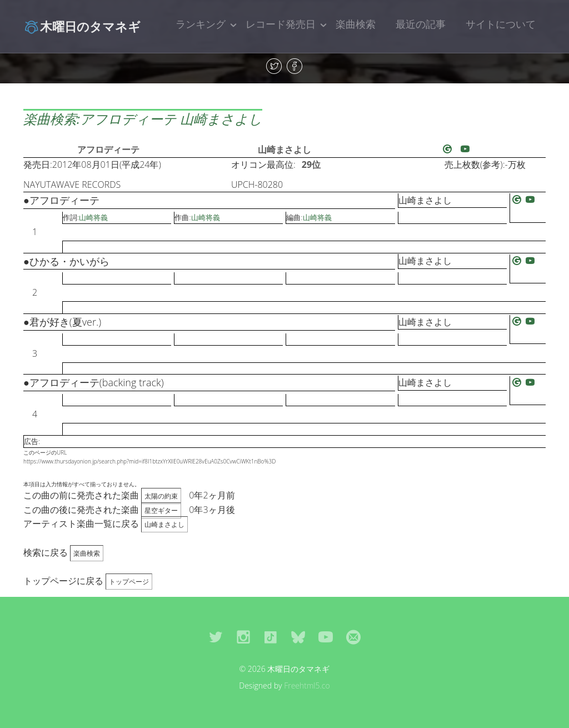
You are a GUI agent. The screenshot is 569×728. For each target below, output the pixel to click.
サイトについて (501, 24)
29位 (311, 164)
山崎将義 (93, 217)
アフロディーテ (108, 149)
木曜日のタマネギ (82, 26)
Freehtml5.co (307, 685)
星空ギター (161, 510)
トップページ (129, 582)
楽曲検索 (356, 24)
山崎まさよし (284, 149)
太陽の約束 (161, 496)
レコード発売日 (281, 24)
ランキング (201, 24)
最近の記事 (421, 24)
